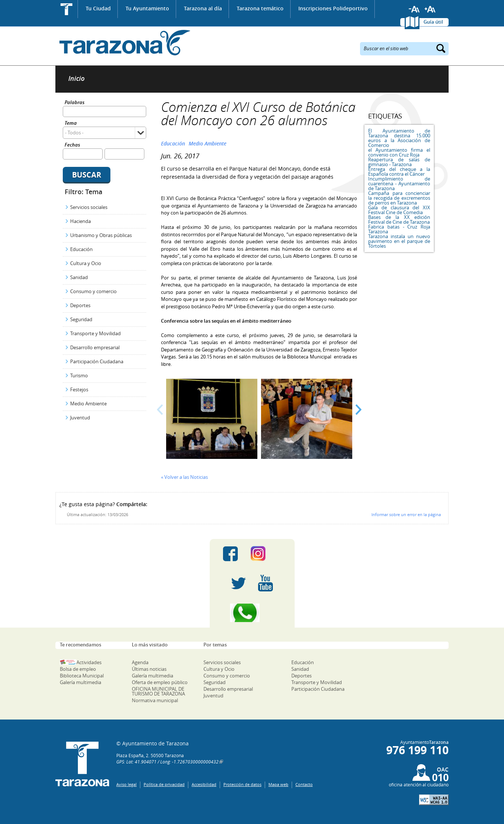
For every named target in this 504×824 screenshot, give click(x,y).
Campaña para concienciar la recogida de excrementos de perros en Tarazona (399, 198)
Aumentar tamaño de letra (430, 9)
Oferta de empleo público (160, 682)
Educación (81, 249)
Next (358, 410)
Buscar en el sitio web (386, 48)
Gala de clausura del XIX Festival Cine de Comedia (399, 210)
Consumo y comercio (93, 291)
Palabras (75, 103)
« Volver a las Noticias (184, 477)
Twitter (239, 583)
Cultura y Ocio (86, 263)
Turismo (79, 375)
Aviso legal (126, 784)
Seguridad (81, 319)
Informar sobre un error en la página (406, 514)
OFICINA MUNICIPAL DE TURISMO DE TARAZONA (158, 691)
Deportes (80, 305)
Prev (160, 410)
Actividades (89, 662)
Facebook (230, 554)
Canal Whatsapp (252, 613)
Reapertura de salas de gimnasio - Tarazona (399, 162)
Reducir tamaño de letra (414, 9)
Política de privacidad (164, 784)
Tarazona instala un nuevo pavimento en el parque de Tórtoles (399, 241)
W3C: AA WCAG (434, 800)
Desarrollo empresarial (95, 347)
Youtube (265, 583)
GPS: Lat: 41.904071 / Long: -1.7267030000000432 (167, 762)
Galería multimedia (80, 682)
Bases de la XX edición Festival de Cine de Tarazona (399, 219)
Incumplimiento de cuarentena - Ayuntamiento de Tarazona (399, 183)
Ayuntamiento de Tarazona (123, 43)
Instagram (266, 554)
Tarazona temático (260, 8)
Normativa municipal (155, 700)
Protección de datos (242, 784)
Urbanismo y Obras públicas (101, 235)
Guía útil (433, 22)
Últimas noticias (149, 669)
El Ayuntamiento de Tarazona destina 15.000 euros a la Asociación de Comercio (399, 138)
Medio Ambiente (88, 404)
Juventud (80, 418)
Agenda (140, 662)
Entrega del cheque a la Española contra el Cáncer (399, 171)
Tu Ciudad (98, 8)
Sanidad (79, 277)
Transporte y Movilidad (95, 333)
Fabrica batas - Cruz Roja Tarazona (399, 229)
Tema (71, 123)
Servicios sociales (89, 207)
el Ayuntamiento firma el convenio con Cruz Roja (399, 152)
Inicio (67, 9)
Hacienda (80, 221)
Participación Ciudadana (97, 361)
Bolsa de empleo (78, 669)
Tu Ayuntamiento (147, 8)
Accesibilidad (204, 784)
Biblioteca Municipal (82, 676)
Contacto (304, 784)
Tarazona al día (203, 8)
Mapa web (278, 784)
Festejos (79, 389)
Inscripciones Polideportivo (333, 8)
